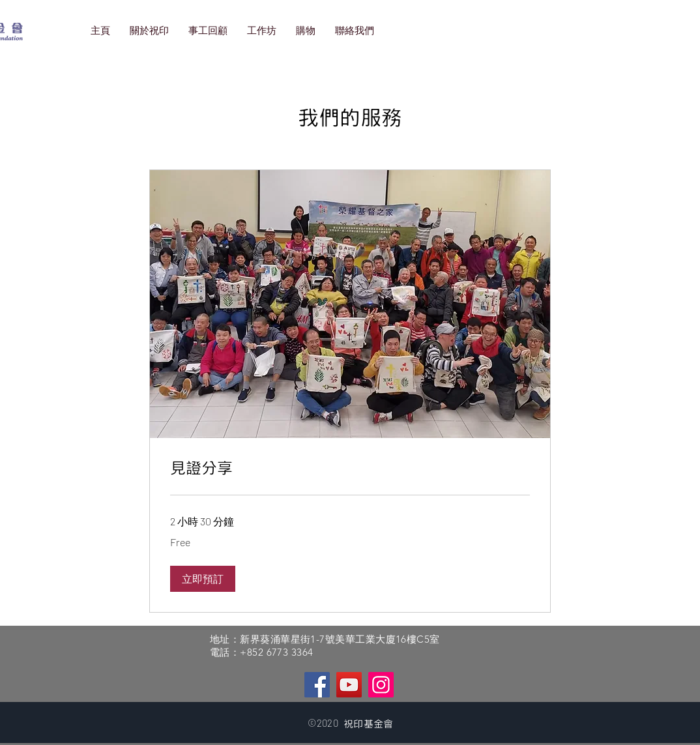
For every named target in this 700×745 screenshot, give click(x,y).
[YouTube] (349, 685)
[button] (203, 579)
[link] (350, 469)
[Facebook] (317, 685)
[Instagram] (381, 685)
